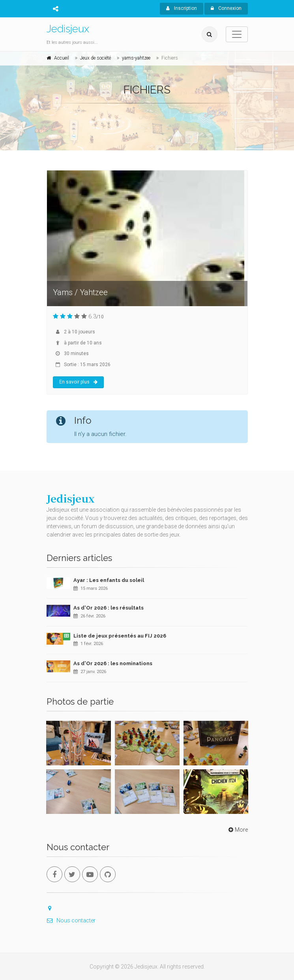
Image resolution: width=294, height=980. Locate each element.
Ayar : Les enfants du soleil (109, 580)
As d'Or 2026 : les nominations (113, 663)
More (237, 830)
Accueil (62, 58)
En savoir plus (78, 382)
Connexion (226, 8)
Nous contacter (71, 920)
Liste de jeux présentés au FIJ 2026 (120, 636)
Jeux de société (96, 58)
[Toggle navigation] (237, 34)
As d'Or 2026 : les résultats (109, 608)
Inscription (182, 8)
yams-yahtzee (136, 58)
